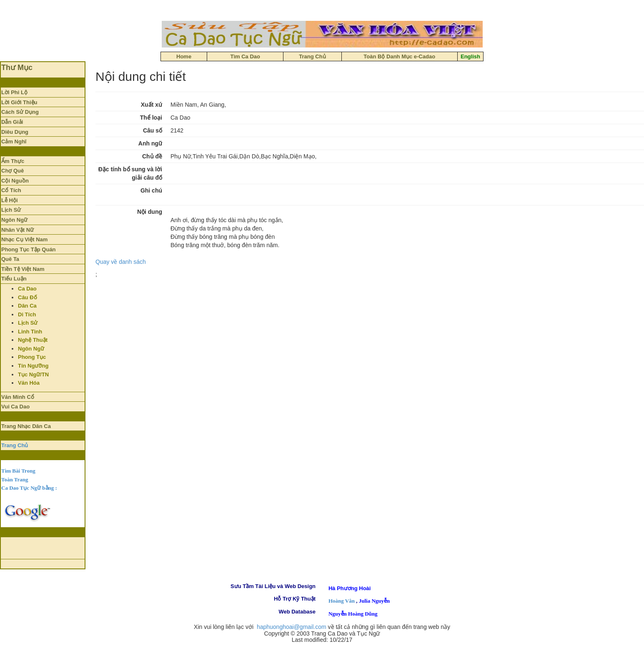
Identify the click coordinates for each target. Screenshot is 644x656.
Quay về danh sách (121, 262)
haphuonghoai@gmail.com (292, 627)
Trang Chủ (15, 445)
